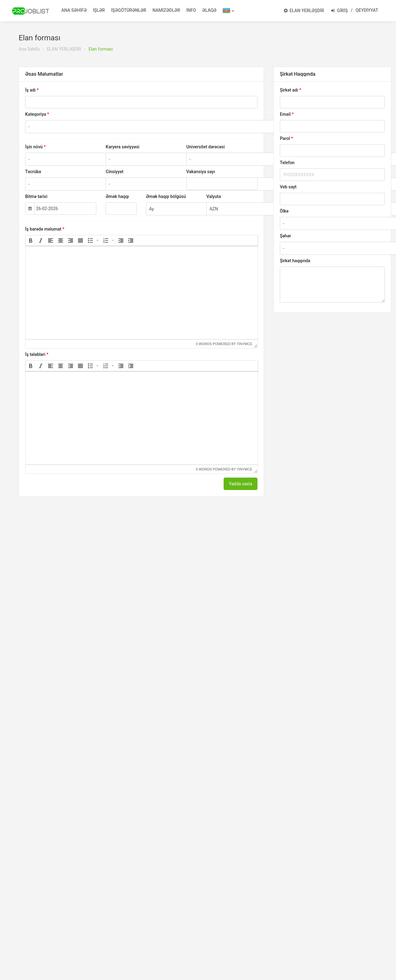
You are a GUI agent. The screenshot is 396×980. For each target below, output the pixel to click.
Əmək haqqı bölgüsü (166, 196)
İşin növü (34, 147)
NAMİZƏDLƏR (166, 10)
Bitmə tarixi (36, 196)
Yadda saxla (241, 484)
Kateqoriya (36, 114)
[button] (31, 241)
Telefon (287, 163)
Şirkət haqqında (295, 261)
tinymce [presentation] (245, 344)
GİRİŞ (339, 11)
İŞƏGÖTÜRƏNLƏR (129, 10)
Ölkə (284, 211)
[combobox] (205, 127)
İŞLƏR (99, 10)
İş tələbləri (35, 354)
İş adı (30, 90)
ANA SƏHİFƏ (74, 10)
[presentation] (31, 241)
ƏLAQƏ (209, 10)
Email (285, 114)
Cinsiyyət (114, 172)
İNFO (191, 10)
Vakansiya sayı (201, 172)
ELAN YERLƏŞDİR (304, 11)
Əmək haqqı (117, 196)
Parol (285, 138)
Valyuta (214, 196)
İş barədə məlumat (43, 229)
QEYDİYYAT (367, 10)
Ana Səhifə (29, 49)
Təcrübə (33, 172)
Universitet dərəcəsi (206, 147)
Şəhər (285, 236)
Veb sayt (288, 187)
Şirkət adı (289, 90)
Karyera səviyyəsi (122, 147)
